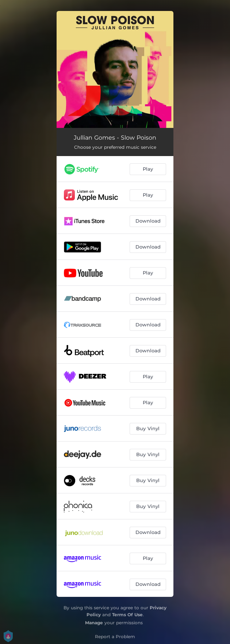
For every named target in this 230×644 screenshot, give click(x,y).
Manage (94, 623)
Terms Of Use (127, 615)
